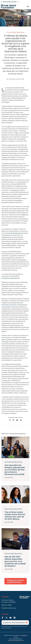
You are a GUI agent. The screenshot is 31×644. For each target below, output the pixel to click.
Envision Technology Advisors (16, 640)
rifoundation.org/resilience (10, 278)
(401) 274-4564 (6, 605)
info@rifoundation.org (9, 608)
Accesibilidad (23, 635)
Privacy (16, 637)
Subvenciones (16, 303)
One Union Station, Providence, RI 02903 (9, 601)
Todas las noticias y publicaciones (15, 581)
